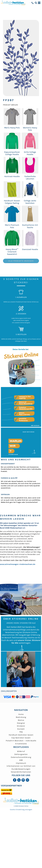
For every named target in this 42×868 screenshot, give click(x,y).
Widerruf (21, 751)
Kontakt (21, 729)
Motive (21, 720)
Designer (21, 723)
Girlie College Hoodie (30, 153)
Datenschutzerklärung (21, 757)
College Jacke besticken (30, 202)
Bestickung (21, 717)
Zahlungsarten (21, 754)
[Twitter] (19, 780)
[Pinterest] (23, 780)
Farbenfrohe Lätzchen (30, 178)
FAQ (21, 732)
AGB (21, 760)
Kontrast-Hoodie (12, 176)
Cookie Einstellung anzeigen (21, 810)
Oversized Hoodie (30, 249)
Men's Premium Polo (12, 226)
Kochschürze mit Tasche (30, 226)
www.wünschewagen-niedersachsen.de (18, 564)
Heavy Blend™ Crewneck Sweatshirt (12, 252)
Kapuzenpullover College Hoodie (12, 153)
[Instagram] (27, 780)
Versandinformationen (21, 772)
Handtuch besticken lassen (21, 735)
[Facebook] (15, 780)
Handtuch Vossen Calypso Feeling (12, 202)
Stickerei (21, 726)
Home (21, 714)
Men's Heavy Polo (12, 128)
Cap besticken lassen (21, 738)
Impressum (21, 763)
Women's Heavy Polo (30, 129)
